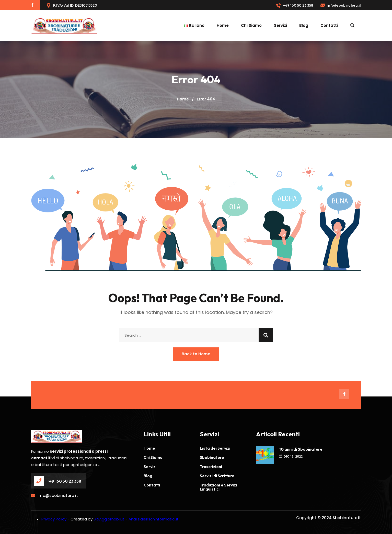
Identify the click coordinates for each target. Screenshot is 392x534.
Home (223, 25)
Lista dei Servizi (215, 448)
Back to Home (196, 354)
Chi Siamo (251, 25)
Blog (304, 25)
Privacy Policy (54, 519)
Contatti (329, 25)
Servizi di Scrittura (217, 476)
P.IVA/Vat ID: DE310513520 (72, 5)
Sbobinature (212, 457)
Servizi (280, 25)
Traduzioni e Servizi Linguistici (218, 487)
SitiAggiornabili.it (109, 519)
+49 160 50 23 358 (295, 5)
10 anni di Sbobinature (301, 449)
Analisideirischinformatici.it (154, 519)
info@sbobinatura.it (341, 5)
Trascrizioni (211, 467)
